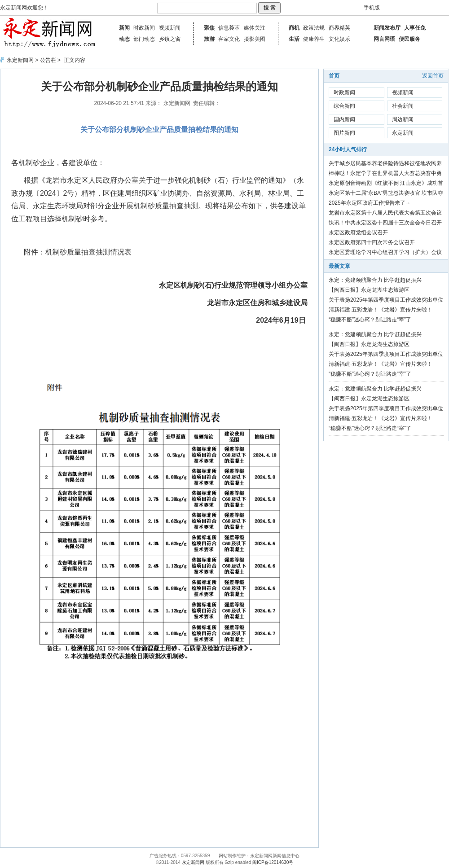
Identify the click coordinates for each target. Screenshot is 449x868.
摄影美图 (255, 39)
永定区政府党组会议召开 (358, 232)
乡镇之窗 (170, 39)
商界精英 (339, 28)
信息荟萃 (229, 28)
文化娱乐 (339, 39)
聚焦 (209, 28)
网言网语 (384, 39)
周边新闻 (403, 119)
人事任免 (415, 28)
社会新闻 (403, 106)
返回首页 (433, 76)
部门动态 (144, 39)
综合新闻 (344, 106)
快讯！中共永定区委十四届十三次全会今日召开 (385, 223)
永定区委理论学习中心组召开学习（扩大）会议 (385, 252)
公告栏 (48, 60)
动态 (124, 39)
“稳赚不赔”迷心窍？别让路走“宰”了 (370, 320)
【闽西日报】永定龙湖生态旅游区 (369, 290)
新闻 (124, 28)
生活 (294, 39)
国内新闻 (344, 119)
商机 (294, 28)
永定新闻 (403, 133)
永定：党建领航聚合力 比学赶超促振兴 (375, 280)
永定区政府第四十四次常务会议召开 (372, 242)
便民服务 (409, 39)
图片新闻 (344, 133)
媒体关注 (255, 28)
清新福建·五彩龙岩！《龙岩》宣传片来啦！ (381, 310)
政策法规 (314, 28)
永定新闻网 (20, 60)
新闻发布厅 (387, 28)
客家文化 (229, 39)
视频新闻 (170, 28)
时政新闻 (144, 28)
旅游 (209, 39)
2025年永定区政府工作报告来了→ (370, 203)
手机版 (372, 8)
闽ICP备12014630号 (273, 862)
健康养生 (314, 39)
